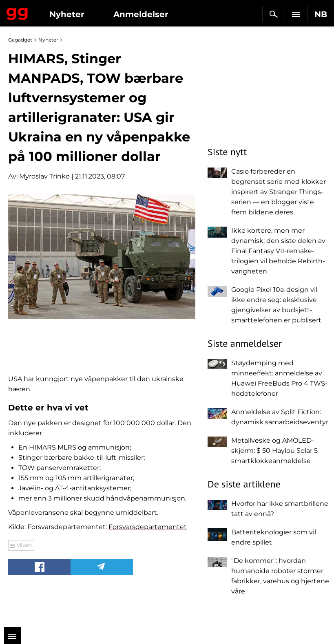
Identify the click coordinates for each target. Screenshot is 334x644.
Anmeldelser (141, 14)
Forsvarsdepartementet (148, 527)
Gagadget (17, 12)
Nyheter (67, 14)
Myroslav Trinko (44, 176)
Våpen (24, 545)
